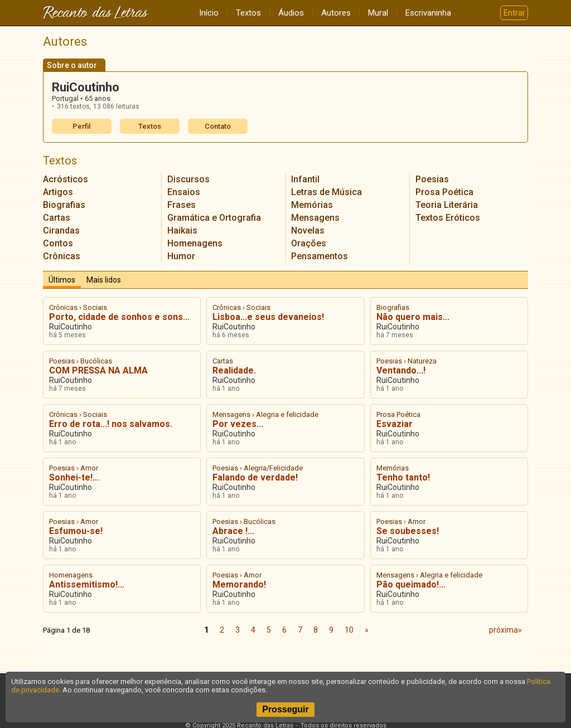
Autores (336, 13)
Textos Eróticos (448, 218)
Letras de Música (326, 192)
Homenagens (195, 243)
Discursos (188, 179)
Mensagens (315, 218)
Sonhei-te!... (74, 477)
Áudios (291, 13)
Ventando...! (401, 370)
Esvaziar (395, 424)
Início (209, 13)
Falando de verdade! (255, 477)
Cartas (57, 218)
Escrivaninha (428, 13)
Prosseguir (285, 709)
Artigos (58, 192)
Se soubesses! (408, 531)
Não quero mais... (413, 317)
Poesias (432, 179)
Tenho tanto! (403, 477)
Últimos (62, 280)
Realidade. (234, 370)
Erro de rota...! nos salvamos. (111, 424)
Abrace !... (233, 531)
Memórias (312, 205)
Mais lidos (104, 280)
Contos (58, 243)
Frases (182, 205)
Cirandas (61, 230)
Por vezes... (238, 424)
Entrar (514, 13)
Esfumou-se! (76, 531)
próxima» (505, 630)
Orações (309, 243)
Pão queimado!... (411, 584)
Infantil (305, 179)
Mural (378, 13)
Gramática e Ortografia (214, 218)
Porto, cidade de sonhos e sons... (119, 317)
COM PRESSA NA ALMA (98, 370)
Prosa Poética (444, 192)
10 (349, 630)
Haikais (182, 230)
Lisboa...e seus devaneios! (268, 317)
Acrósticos (66, 179)
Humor (181, 256)
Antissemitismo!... (87, 584)
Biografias (64, 205)
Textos (248, 13)
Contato (218, 126)
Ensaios (184, 192)
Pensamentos (320, 256)
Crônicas (62, 256)
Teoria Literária (447, 205)
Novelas (308, 230)
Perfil (81, 126)
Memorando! (239, 584)
